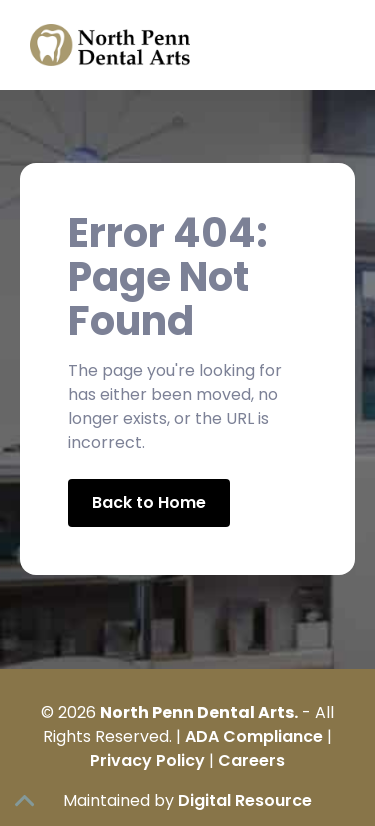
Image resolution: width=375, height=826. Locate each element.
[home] (105, 45)
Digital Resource (245, 800)
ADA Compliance (254, 736)
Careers (251, 760)
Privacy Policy (147, 760)
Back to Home (149, 502)
